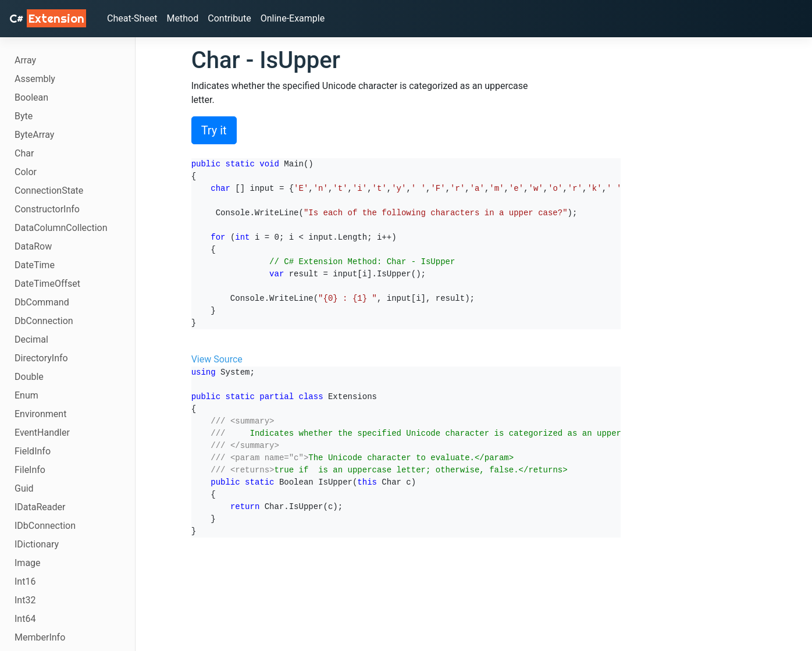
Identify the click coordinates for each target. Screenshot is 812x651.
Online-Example (293, 18)
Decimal (31, 339)
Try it (214, 130)
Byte (24, 116)
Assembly (35, 79)
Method (183, 18)
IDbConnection (45, 526)
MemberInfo (40, 637)
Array (25, 60)
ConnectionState (49, 191)
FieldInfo (33, 451)
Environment (40, 414)
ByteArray (34, 135)
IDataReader (40, 507)
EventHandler (42, 433)
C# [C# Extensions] (48, 18)
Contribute (229, 18)
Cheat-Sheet (132, 18)
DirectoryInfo (41, 358)
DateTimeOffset (47, 284)
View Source (217, 359)
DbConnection (44, 321)
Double (29, 377)
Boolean (31, 97)
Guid (24, 488)
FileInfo (30, 470)
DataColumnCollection (61, 228)
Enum (26, 395)
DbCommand (42, 302)
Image (28, 563)
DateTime (35, 265)
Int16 (25, 581)
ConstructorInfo (47, 209)
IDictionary (37, 544)
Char (24, 153)
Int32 (25, 600)
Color (26, 172)
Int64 (25, 619)
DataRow (33, 246)
